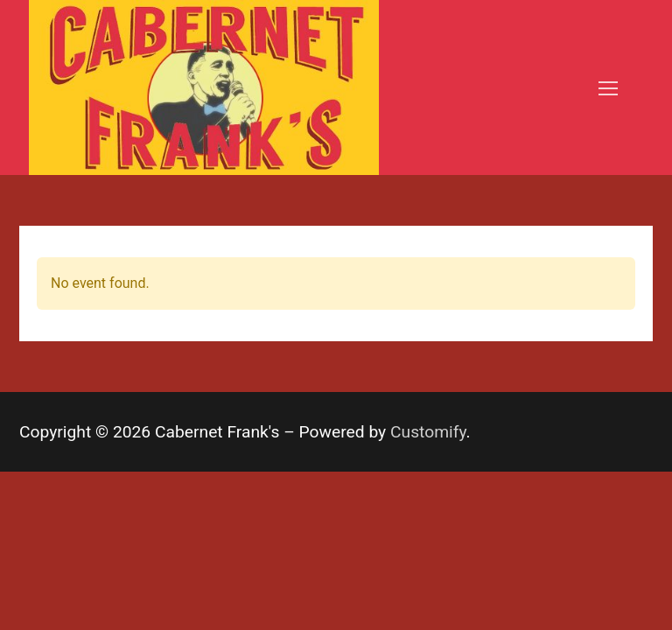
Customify (428, 432)
